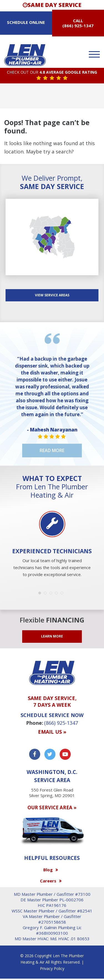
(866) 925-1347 (78, 26)
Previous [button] (11, 530)
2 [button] (47, 594)
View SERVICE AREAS (52, 295)
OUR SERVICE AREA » (52, 807)
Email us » (52, 732)
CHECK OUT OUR (52, 72)
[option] (52, 545)
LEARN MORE (52, 636)
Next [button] (93, 530)
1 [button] (41, 594)
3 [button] (52, 594)
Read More (52, 450)
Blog (48, 870)
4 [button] (58, 594)
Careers (48, 881)
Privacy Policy (52, 968)
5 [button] (63, 594)
